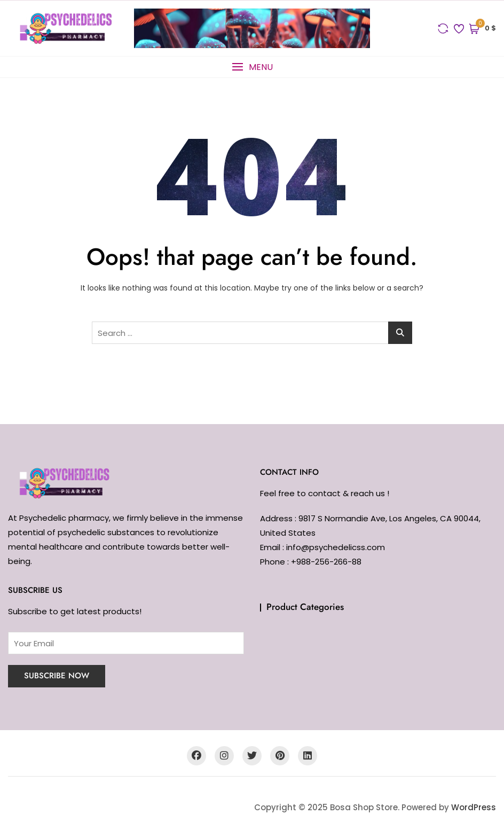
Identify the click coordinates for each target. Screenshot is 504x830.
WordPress (474, 807)
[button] (252, 67)
